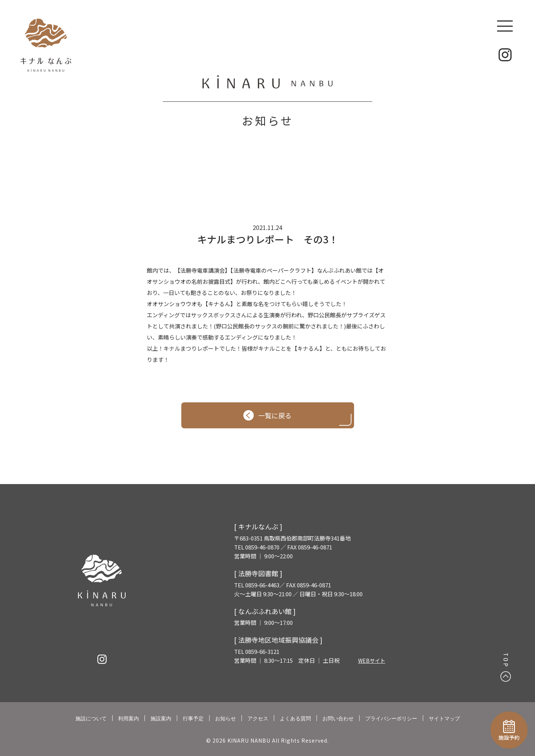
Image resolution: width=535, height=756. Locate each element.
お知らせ (226, 718)
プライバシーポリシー (391, 718)
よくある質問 (295, 718)
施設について (91, 718)
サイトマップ (444, 718)
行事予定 (193, 718)
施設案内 (161, 718)
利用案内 (129, 718)
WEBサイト (372, 661)
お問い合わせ (338, 718)
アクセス (258, 718)
